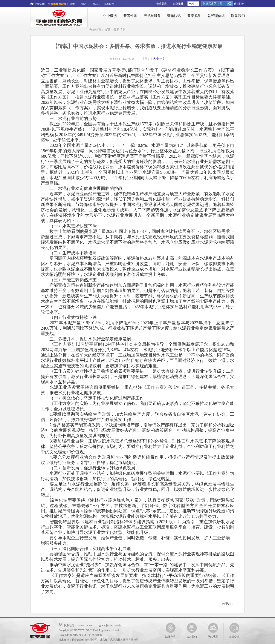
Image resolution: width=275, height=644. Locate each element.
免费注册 (178, 4)
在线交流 (234, 631)
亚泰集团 (40, 4)
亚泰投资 (109, 4)
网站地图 (213, 631)
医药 (95, 4)
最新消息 (119, 30)
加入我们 (192, 631)
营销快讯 (174, 16)
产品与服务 (152, 16)
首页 (107, 30)
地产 (84, 4)
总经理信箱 (216, 16)
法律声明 (170, 631)
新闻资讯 (130, 16)
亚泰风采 (194, 16)
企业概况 (110, 16)
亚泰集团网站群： (58, 4)
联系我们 (238, 16)
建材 (73, 4)
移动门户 (239, 4)
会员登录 (162, 4)
